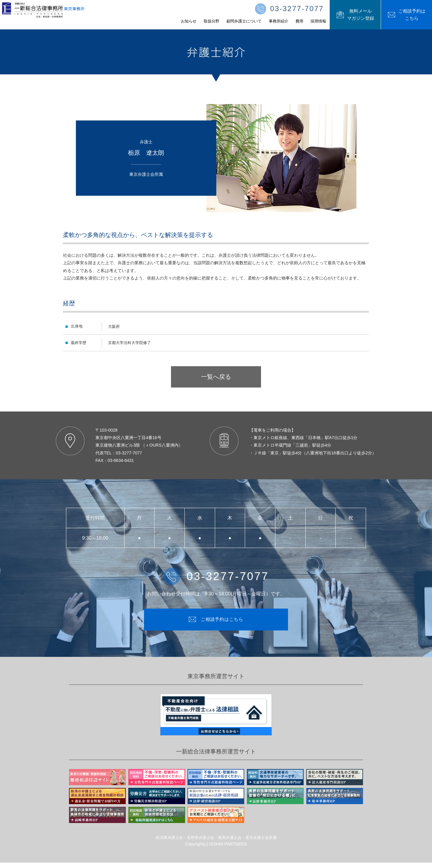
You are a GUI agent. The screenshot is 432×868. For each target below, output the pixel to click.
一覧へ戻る (216, 377)
